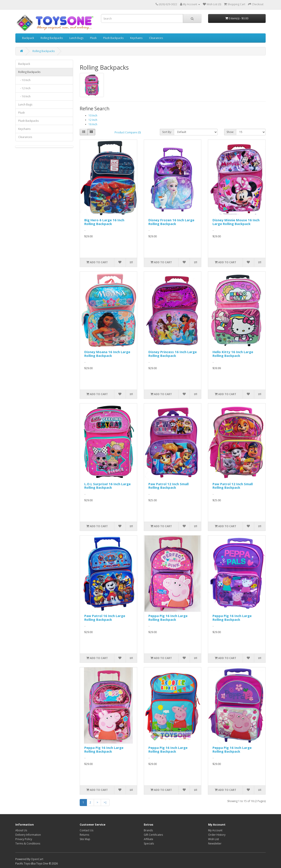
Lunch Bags (76, 38)
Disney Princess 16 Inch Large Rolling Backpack (173, 354)
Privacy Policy (24, 839)
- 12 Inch (24, 88)
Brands (148, 830)
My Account (215, 830)
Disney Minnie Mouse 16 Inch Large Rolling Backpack (236, 222)
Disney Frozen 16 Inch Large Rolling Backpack (171, 222)
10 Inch (93, 115)
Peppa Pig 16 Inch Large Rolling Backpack (168, 618)
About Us (21, 830)
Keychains (136, 38)
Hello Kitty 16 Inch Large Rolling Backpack (233, 354)
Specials (149, 843)
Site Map (85, 839)
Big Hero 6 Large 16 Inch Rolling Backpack (104, 222)
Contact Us (86, 830)
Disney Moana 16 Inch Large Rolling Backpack (107, 354)
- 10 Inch (24, 80)
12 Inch (93, 120)
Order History (217, 835)
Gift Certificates (153, 835)
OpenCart (37, 859)
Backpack (28, 38)
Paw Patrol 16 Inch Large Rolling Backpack (105, 618)
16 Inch (93, 124)
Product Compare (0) (128, 132)
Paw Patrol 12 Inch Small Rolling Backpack (168, 486)
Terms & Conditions (28, 843)
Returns (84, 835)
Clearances (156, 38)
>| (105, 802)
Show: (230, 132)
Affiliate (149, 839)
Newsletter (215, 843)
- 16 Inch (24, 96)
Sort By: (167, 132)
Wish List (213, 839)
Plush (93, 38)
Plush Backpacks (113, 38)
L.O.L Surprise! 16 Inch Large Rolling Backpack (107, 486)
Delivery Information (28, 835)
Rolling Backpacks (52, 38)
